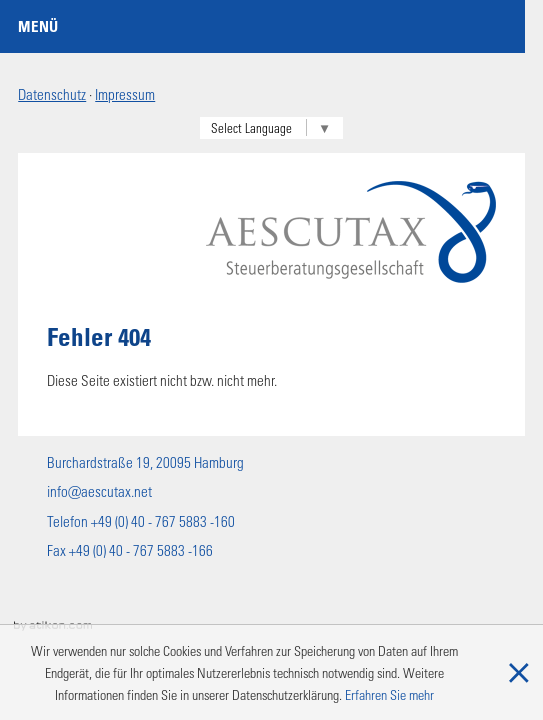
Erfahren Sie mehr (389, 694)
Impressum (125, 94)
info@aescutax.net (99, 491)
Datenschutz (52, 94)
